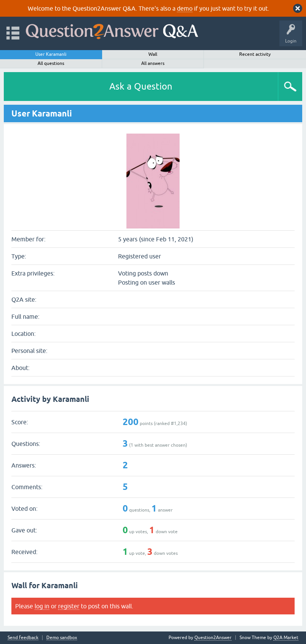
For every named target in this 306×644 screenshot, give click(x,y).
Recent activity (255, 54)
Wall (153, 54)
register (69, 606)
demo (185, 8)
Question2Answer (213, 638)
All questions (51, 63)
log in (42, 606)
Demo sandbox (62, 638)
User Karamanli (51, 54)
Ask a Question (141, 86)
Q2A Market (286, 638)
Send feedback (23, 638)
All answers (153, 63)
